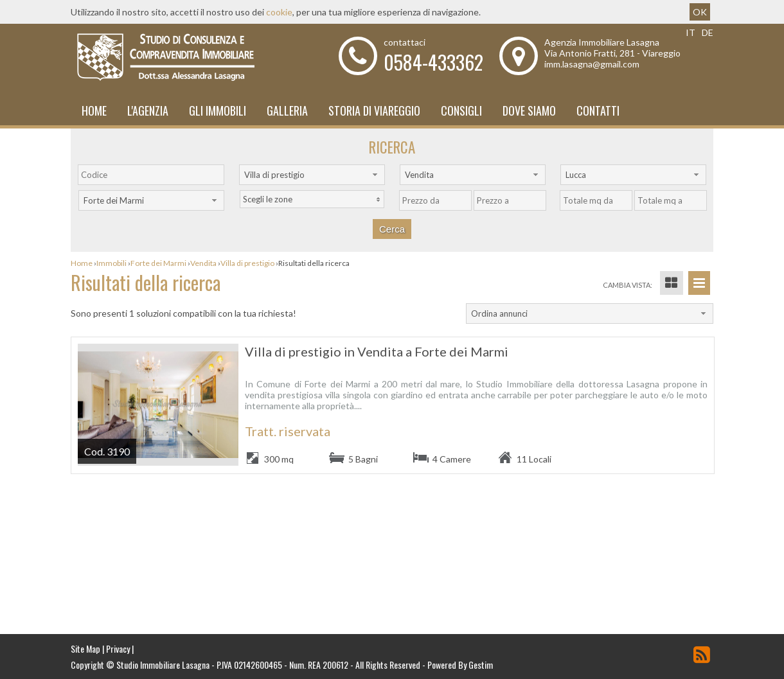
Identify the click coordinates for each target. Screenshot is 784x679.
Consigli (461, 110)
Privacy (118, 648)
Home (94, 110)
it (690, 32)
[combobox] (312, 175)
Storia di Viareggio (374, 110)
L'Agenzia (148, 110)
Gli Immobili (218, 110)
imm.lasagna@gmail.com (592, 64)
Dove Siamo (529, 110)
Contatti (598, 110)
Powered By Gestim (460, 665)
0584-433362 (433, 62)
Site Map (85, 648)
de (708, 32)
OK (700, 12)
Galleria (287, 110)
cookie (279, 12)
